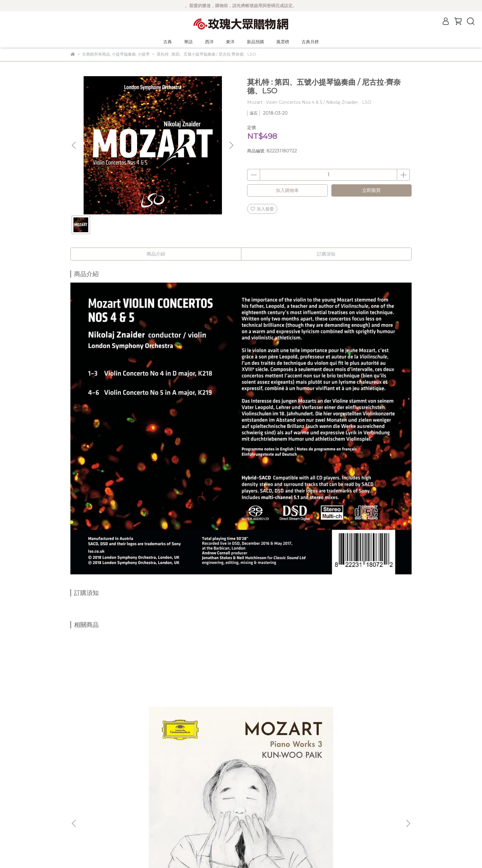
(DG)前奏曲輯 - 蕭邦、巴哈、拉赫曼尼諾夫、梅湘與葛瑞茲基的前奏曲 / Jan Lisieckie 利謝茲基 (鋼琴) (198, 716)
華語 (188, 42)
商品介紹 (156, 254)
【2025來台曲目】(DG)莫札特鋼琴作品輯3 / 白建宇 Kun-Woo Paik (115, 716)
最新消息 (79, 782)
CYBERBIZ (214, 852)
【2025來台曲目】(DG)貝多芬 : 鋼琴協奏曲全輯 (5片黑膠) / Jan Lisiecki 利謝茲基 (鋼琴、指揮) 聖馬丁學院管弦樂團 (282, 716)
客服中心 (79, 828)
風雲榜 (283, 42)
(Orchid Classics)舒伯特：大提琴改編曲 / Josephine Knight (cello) (364, 716)
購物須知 (79, 810)
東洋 (230, 42)
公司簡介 (79, 791)
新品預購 (255, 42)
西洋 (209, 42)
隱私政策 (79, 819)
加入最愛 (262, 209)
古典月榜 (310, 42)
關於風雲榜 (81, 800)
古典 (168, 42)
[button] (231, 145)
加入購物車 (287, 190)
